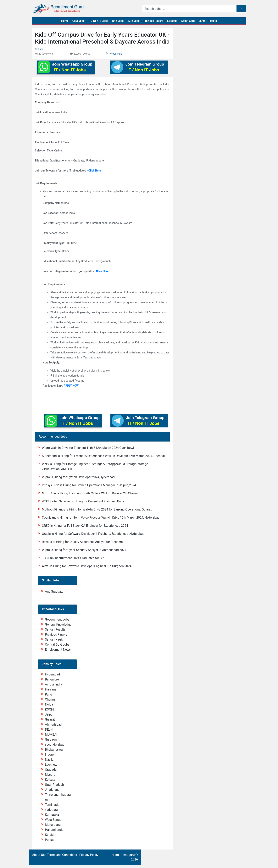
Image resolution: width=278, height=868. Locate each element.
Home (65, 21)
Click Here (95, 171)
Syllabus (172, 21)
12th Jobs (133, 21)
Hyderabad (52, 674)
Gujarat (50, 720)
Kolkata (50, 780)
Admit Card (188, 21)
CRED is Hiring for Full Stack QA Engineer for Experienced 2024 (85, 526)
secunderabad (55, 745)
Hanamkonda (54, 830)
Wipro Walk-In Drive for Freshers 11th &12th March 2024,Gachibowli (88, 448)
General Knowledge (58, 625)
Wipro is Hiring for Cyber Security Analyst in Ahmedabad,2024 (84, 550)
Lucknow (51, 765)
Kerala (49, 835)
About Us (38, 855)
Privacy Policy (89, 855)
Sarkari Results (208, 21)
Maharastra (53, 825)
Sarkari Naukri (55, 640)
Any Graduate (54, 592)
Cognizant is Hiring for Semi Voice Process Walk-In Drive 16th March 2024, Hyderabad (101, 518)
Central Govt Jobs (57, 645)
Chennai (51, 699)
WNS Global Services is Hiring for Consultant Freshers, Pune (83, 501)
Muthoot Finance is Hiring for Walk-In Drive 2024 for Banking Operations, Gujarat (97, 509)
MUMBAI (51, 735)
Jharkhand (52, 790)
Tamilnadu (52, 805)
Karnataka (52, 815)
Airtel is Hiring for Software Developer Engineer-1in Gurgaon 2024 (87, 566)
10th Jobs (118, 21)
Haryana (51, 689)
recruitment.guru (123, 855)
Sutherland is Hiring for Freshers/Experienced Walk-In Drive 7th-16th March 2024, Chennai (103, 456)
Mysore (50, 775)
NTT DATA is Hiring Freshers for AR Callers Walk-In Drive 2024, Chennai (91, 493)
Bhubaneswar (54, 750)
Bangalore (52, 679)
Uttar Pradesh (54, 785)
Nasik (49, 760)
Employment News (58, 650)
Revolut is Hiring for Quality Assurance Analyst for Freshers (82, 542)
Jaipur (49, 715)
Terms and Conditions (62, 855)
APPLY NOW (71, 386)
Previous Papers (153, 21)
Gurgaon (51, 740)
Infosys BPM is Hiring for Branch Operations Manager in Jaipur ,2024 (89, 485)
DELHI (49, 730)
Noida (49, 704)
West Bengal (54, 820)
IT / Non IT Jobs (98, 21)
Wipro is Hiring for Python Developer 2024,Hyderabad (78, 477)
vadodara (51, 810)
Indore (49, 755)
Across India (116, 54)
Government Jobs (57, 619)
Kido (41, 49)
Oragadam (52, 770)
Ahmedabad (53, 725)
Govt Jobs (78, 21)
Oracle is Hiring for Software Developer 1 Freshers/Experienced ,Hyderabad (93, 534)
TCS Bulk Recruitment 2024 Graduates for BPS (74, 558)
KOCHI (50, 709)
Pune (48, 694)
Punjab (50, 840)
